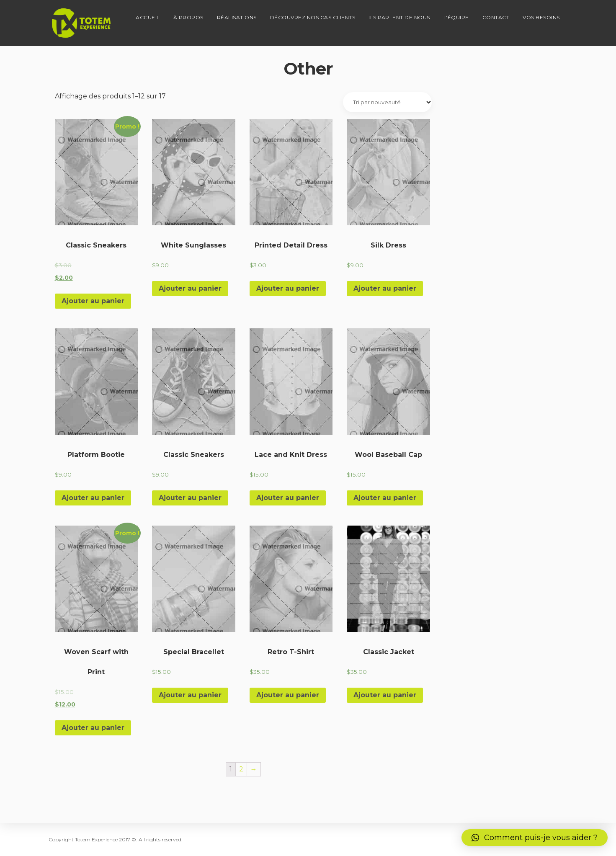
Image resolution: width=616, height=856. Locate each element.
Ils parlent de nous (399, 15)
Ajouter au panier (93, 301)
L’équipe (456, 15)
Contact (496, 15)
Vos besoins (541, 15)
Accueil (148, 15)
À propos (188, 15)
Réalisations (237, 15)
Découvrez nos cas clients (313, 15)
